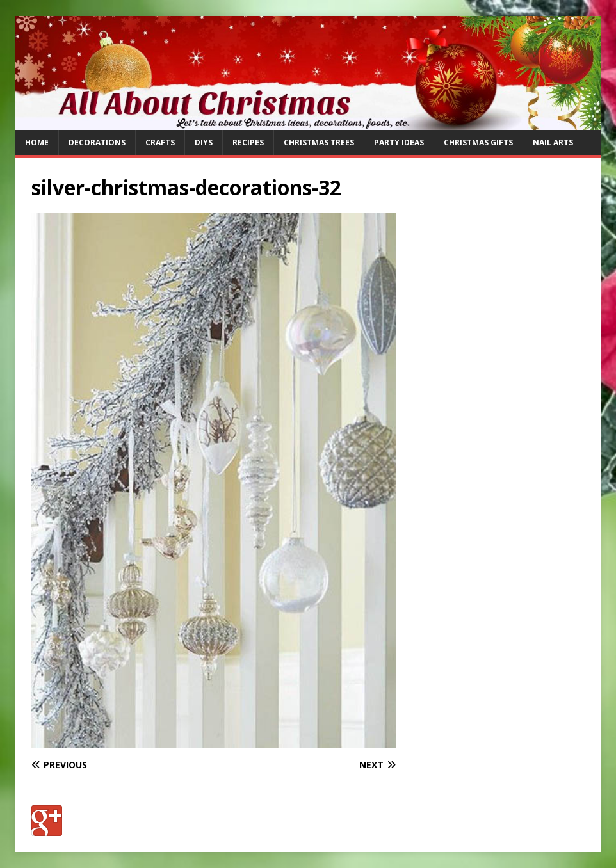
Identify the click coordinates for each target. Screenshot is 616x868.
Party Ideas (399, 142)
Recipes (248, 142)
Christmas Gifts (478, 142)
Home (37, 142)
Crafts (160, 142)
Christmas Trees (319, 142)
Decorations (97, 142)
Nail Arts (553, 142)
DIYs (204, 142)
